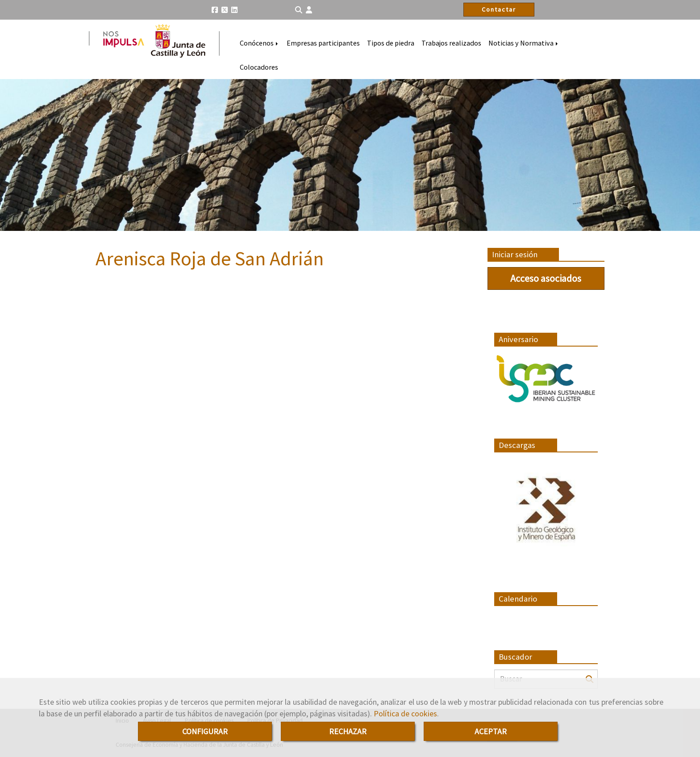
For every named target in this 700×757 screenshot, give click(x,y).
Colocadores (259, 67)
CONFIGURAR (205, 731)
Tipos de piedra (391, 43)
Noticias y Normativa (524, 43)
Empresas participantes (323, 43)
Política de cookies (405, 713)
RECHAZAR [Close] (348, 731)
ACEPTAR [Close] (491, 731)
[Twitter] (225, 10)
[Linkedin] (234, 10)
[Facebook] (215, 10)
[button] (309, 10)
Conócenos (260, 43)
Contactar (499, 9)
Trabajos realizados (451, 43)
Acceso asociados (546, 278)
